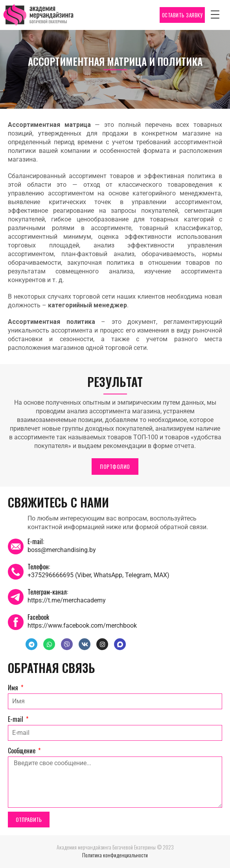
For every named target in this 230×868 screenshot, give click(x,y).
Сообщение (22, 751)
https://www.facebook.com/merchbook (82, 625)
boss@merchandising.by (62, 550)
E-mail (16, 719)
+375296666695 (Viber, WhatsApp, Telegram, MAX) (98, 575)
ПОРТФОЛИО (115, 466)
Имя (14, 688)
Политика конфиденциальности (115, 855)
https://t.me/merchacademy (67, 600)
